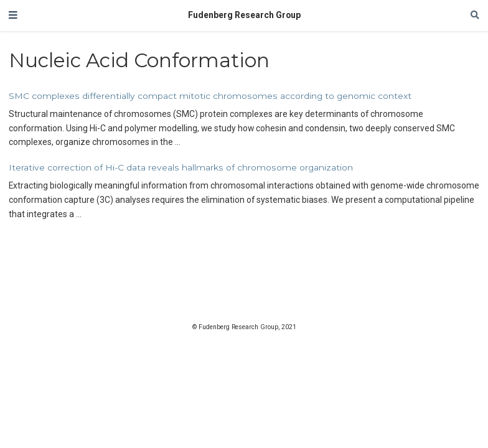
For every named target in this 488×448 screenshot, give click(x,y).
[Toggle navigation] (13, 16)
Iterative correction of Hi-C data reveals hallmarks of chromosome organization (181, 167)
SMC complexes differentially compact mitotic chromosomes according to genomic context (210, 96)
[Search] (475, 15)
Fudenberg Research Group (244, 15)
